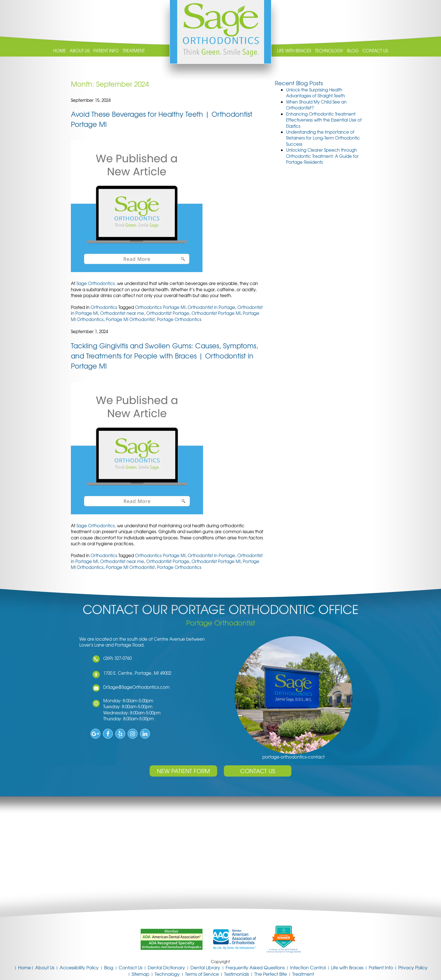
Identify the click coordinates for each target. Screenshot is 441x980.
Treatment (134, 51)
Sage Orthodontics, (97, 283)
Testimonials (237, 974)
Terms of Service (202, 974)
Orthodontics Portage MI (160, 307)
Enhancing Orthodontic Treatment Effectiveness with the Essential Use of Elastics (324, 120)
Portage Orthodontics (179, 319)
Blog (353, 51)
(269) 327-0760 (112, 658)
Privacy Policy (413, 967)
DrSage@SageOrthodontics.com (130, 687)
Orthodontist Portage (168, 313)
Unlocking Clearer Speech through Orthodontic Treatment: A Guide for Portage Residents (322, 156)
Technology (329, 51)
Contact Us (375, 51)
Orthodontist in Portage (211, 307)
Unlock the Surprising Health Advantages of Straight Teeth (315, 93)
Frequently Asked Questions (255, 967)
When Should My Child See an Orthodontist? (316, 105)
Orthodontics (104, 307)
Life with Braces (294, 51)
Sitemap (140, 974)
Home (59, 51)
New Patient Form (183, 771)
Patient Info (106, 51)
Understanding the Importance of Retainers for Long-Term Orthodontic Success (323, 138)
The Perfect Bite (271, 974)
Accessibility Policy (79, 967)
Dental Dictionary (166, 967)
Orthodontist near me (122, 313)
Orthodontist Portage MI (216, 313)
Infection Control (308, 967)
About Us (80, 51)
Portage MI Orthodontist (130, 319)
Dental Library (205, 967)
